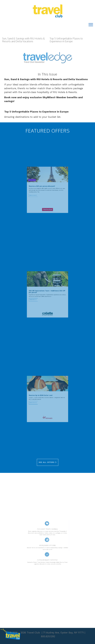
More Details (38, 193)
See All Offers (48, 462)
